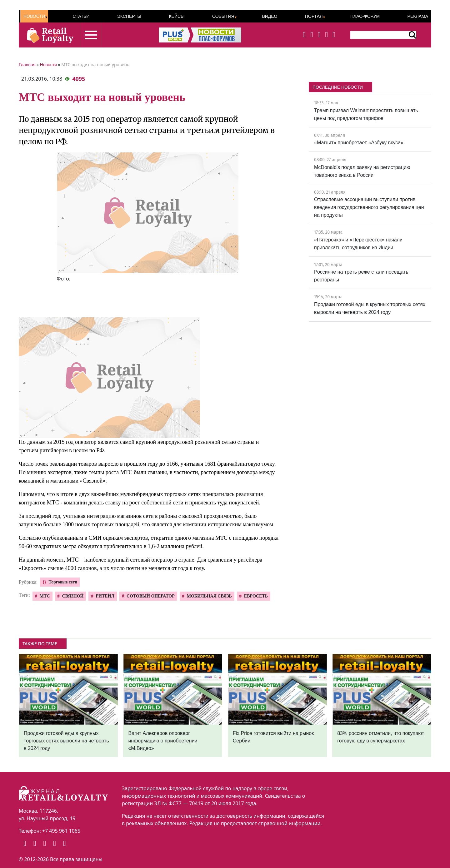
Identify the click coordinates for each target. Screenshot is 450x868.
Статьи (81, 16)
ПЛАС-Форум (365, 16)
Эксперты (129, 16)
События (223, 16)
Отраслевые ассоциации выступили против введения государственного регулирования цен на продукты (369, 207)
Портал (314, 16)
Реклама (418, 16)
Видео (270, 16)
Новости (34, 16)
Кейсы (177, 16)
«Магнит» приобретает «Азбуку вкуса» (359, 143)
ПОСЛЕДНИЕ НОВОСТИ (338, 87)
